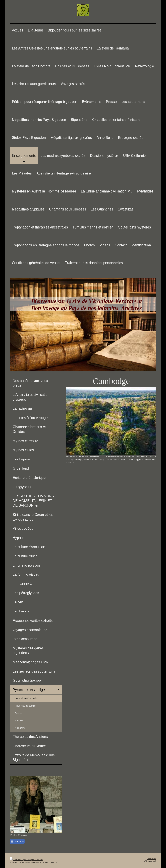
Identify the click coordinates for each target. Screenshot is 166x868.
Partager (17, 842)
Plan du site (37, 860)
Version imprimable (20, 860)
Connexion (152, 858)
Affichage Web (150, 861)
